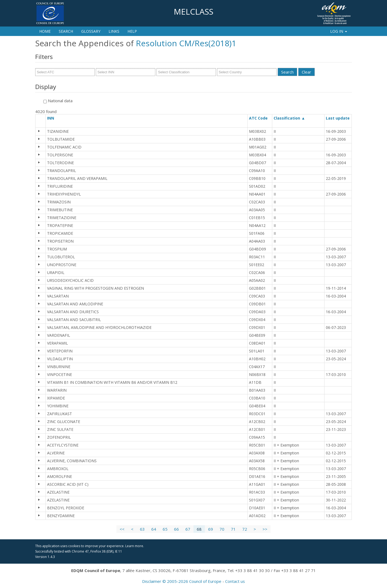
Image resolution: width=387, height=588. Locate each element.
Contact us (235, 581)
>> (265, 529)
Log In (339, 31)
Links (114, 31)
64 (154, 529)
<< (122, 529)
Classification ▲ (289, 118)
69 (211, 529)
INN (53, 118)
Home (45, 31)
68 (199, 529)
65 (165, 529)
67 (188, 529)
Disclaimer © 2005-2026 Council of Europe (182, 581)
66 (176, 529)
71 (233, 529)
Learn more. (135, 546)
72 (245, 529)
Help (132, 31)
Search (66, 31)
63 (142, 529)
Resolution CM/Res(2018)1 (186, 43)
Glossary (91, 31)
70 (222, 529)
